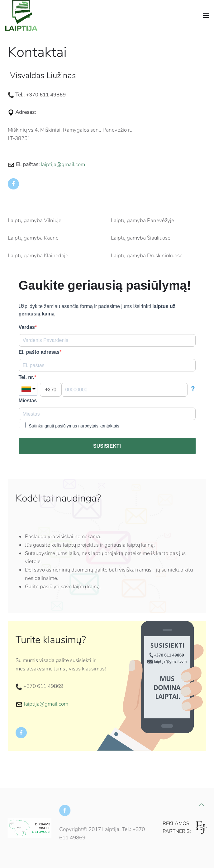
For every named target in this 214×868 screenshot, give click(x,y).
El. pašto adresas (39, 352)
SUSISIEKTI (107, 446)
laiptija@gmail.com (63, 164)
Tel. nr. (26, 377)
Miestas (28, 401)
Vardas (27, 327)
